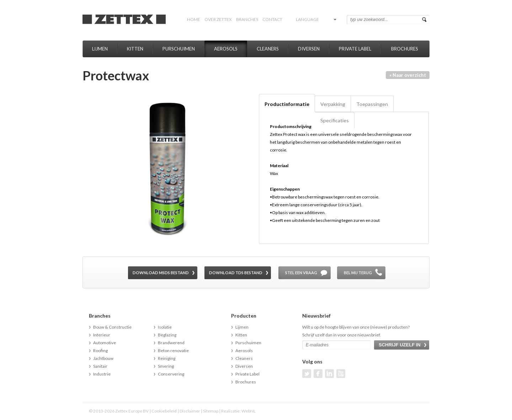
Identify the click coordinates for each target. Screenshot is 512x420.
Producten (244, 316)
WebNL (249, 411)
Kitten (135, 49)
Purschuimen (179, 49)
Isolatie (165, 327)
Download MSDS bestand (161, 273)
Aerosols (226, 49)
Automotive (105, 343)
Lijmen (100, 49)
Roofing (100, 350)
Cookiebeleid (164, 411)
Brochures (405, 49)
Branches (247, 19)
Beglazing (167, 335)
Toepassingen (372, 104)
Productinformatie (287, 104)
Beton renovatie (173, 350)
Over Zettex (218, 19)
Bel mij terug (358, 273)
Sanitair (100, 366)
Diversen (309, 49)
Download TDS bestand (236, 273)
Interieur (102, 335)
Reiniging (167, 358)
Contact (272, 19)
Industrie (102, 374)
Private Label (355, 49)
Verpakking (333, 104)
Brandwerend (171, 343)
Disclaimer (190, 411)
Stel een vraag (301, 273)
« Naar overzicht (408, 75)
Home (194, 19)
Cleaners (268, 49)
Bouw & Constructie (112, 327)
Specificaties (335, 120)
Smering (166, 366)
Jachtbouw (103, 358)
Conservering (171, 374)
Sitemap (211, 411)
